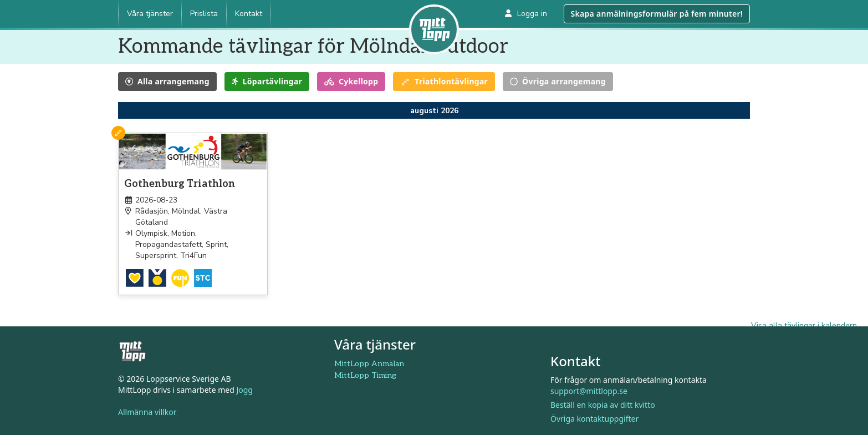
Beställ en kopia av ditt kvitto (603, 405)
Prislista (204, 14)
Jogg (244, 390)
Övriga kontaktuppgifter (594, 419)
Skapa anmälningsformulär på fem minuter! (657, 14)
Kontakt (249, 14)
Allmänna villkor (147, 413)
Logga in (526, 14)
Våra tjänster (150, 14)
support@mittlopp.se (589, 391)
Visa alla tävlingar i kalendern (804, 325)
